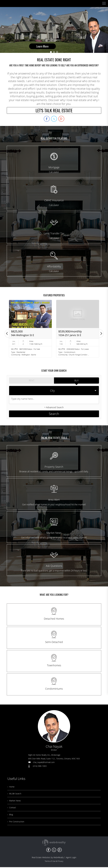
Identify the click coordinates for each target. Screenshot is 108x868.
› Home (11, 783)
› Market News (15, 799)
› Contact (12, 807)
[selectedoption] (54, 390)
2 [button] (54, 52)
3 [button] (57, 52)
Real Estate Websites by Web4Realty (48, 858)
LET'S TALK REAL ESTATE (54, 110)
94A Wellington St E (23, 335)
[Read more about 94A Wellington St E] (30, 329)
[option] (54, 30)
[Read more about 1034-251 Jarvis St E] (78, 329)
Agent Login (71, 858)
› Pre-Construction (17, 822)
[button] (7, 334)
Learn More (42, 35)
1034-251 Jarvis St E (70, 335)
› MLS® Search (15, 791)
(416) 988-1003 (40, 762)
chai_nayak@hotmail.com (44, 758)
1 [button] (51, 52)
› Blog (10, 814)
